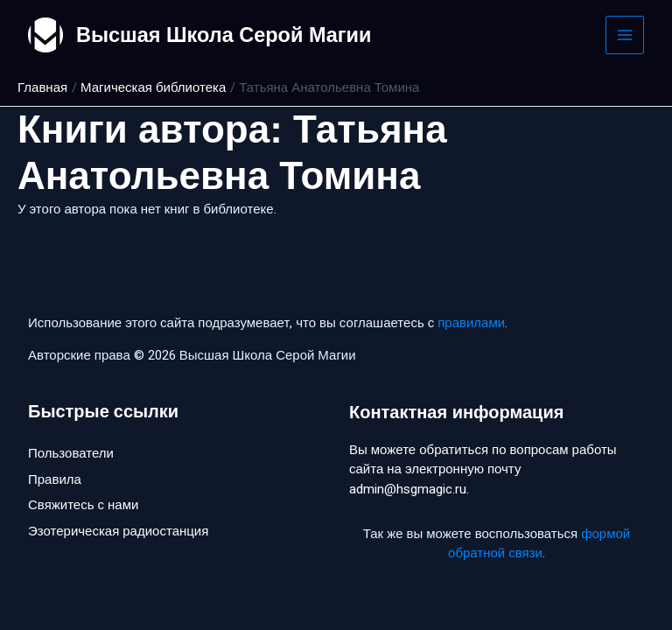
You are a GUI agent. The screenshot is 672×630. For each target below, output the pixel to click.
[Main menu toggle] (625, 35)
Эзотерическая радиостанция (118, 534)
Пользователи (71, 454)
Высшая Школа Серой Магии (227, 35)
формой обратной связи (539, 544)
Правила (55, 480)
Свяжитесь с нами (83, 507)
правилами (471, 323)
